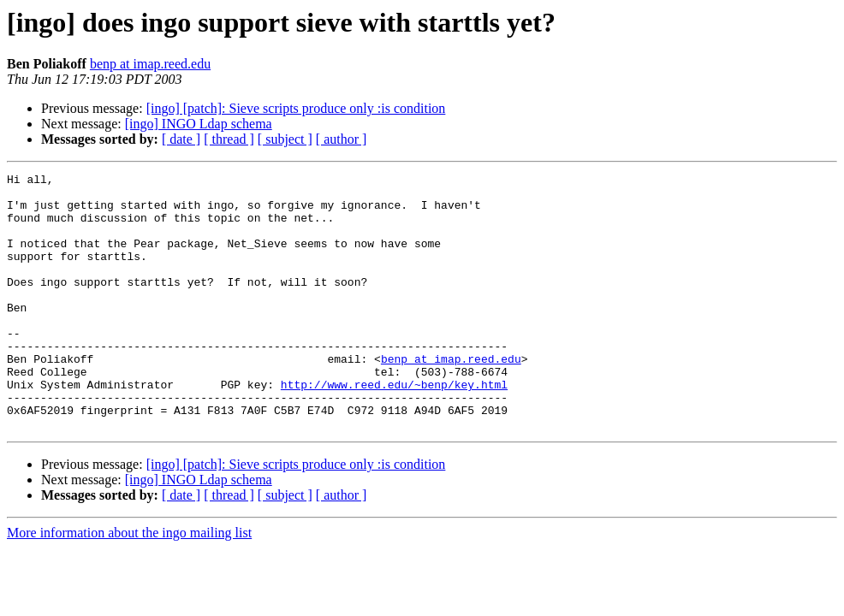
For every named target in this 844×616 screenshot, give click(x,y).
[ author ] (342, 139)
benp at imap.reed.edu (150, 64)
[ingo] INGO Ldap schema (199, 124)
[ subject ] (285, 139)
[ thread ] (229, 139)
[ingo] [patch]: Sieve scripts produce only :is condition (296, 108)
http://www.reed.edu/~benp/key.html (394, 428)
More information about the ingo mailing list (129, 584)
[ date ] (181, 139)
